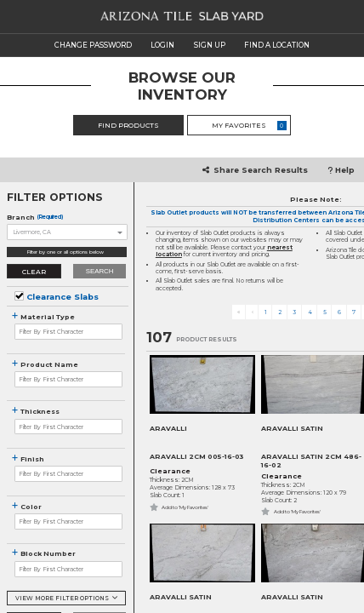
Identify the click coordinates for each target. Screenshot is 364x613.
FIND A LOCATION (277, 45)
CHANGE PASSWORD (93, 45)
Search (100, 271)
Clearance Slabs (63, 297)
